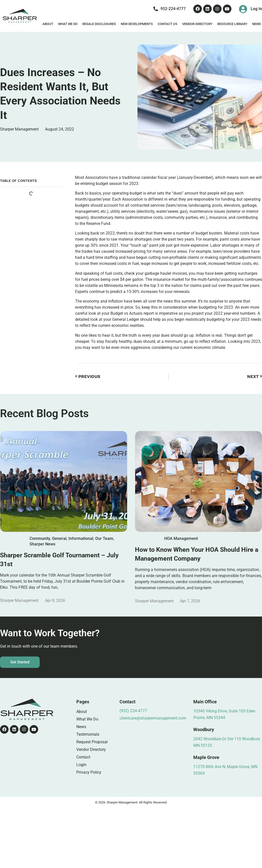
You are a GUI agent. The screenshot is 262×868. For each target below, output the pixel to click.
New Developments (137, 24)
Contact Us (168, 24)
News (81, 727)
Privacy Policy (89, 772)
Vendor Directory (197, 24)
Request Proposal (92, 742)
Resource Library (232, 24)
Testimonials (88, 734)
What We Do (68, 24)
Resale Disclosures (99, 24)
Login (81, 765)
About (48, 24)
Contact (83, 757)
